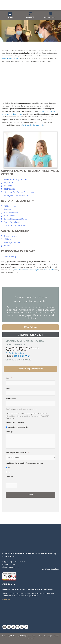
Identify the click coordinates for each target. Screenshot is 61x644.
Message (10, 432)
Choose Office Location (15, 423)
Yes (9, 468)
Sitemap (47, 636)
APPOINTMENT (50, 17)
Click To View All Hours (18, 360)
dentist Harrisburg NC (31, 270)
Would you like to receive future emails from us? (25, 463)
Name (9, 378)
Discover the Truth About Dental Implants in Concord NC (28, 590)
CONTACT (30, 17)
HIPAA (40, 636)
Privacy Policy (31, 636)
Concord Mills (49, 270)
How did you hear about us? (17, 453)
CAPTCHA (9, 476)
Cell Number (11, 399)
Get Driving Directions (15, 353)
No (9, 472)
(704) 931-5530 (22, 356)
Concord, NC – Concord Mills (18, 427)
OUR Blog (9, 584)
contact (17, 270)
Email (9, 388)
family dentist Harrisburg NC (33, 125)
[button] (10, 14)
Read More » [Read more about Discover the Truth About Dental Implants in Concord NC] (7, 600)
